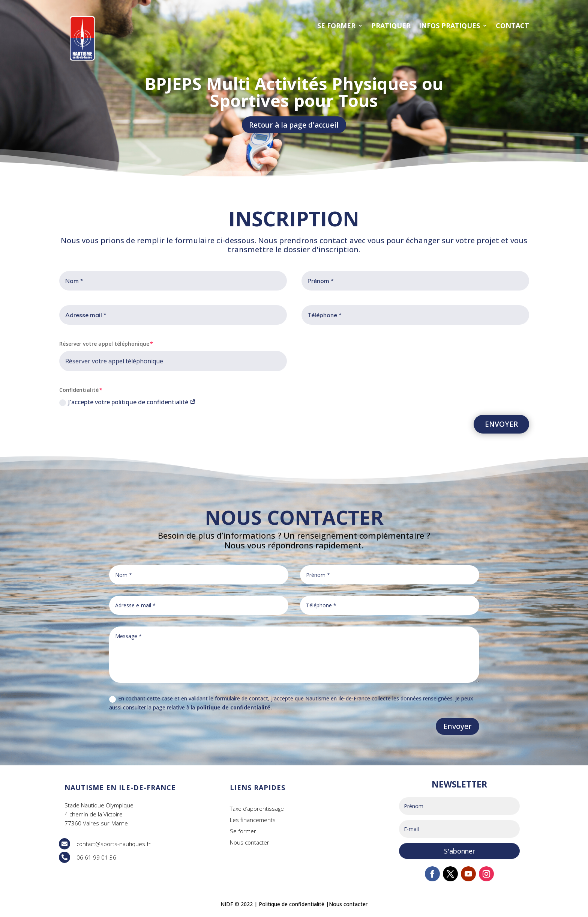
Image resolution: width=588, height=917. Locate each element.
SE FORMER (336, 26)
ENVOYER (501, 425)
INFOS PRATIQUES (449, 26)
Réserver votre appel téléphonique (104, 345)
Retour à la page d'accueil (294, 125)
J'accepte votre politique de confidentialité (127, 403)
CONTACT (512, 26)
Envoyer (457, 727)
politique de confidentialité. (234, 708)
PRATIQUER (391, 26)
